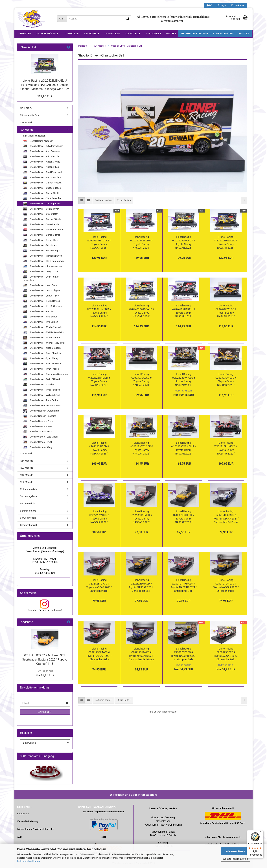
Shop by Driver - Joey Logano (41, 272)
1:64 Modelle (133, 33)
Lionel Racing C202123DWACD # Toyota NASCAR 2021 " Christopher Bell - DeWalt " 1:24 (141, 586)
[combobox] (103, 201)
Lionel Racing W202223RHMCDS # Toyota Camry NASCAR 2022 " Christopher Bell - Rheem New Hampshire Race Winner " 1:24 (226, 448)
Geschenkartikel (28, 525)
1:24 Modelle (91, 33)
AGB (19, 837)
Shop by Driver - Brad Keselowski (43, 172)
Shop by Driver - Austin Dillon (41, 167)
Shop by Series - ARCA (38, 432)
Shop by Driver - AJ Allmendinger (43, 146)
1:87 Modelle (153, 33)
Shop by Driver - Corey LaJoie (41, 225)
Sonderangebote (28, 496)
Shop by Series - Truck (38, 442)
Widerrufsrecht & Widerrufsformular (35, 829)
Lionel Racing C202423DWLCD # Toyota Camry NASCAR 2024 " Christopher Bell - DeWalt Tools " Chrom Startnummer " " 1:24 (226, 311)
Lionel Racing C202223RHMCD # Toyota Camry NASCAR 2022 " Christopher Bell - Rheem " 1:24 (141, 517)
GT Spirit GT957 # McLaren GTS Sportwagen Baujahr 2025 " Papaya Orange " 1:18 (45, 660)
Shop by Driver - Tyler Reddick (41, 390)
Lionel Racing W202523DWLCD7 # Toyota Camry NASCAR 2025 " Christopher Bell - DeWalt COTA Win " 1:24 (184, 243)
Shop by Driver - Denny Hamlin (41, 240)
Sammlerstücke (28, 511)
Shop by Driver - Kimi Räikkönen (42, 306)
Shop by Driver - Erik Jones (40, 245)
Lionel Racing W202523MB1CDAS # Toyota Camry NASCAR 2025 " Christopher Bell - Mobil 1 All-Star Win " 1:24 (99, 243)
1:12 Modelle (27, 475)
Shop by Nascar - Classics (40, 416)
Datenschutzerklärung (28, 861)
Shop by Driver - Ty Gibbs (39, 385)
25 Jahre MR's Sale (47, 33)
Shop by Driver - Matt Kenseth (41, 338)
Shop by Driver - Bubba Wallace (42, 178)
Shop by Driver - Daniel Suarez (41, 235)
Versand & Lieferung (28, 821)
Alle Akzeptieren (236, 851)
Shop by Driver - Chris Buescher (42, 199)
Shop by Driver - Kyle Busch (40, 317)
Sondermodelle (28, 504)
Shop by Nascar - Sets (37, 427)
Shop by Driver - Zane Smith (40, 400)
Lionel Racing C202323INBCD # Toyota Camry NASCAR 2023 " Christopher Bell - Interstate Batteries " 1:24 (99, 448)
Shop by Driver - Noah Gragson (42, 348)
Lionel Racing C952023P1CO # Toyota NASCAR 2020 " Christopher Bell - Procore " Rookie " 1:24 (184, 654)
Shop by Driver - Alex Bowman (41, 151)
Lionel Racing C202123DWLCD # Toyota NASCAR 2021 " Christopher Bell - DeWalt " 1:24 (226, 586)
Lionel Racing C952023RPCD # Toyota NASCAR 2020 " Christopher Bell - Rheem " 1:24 (226, 654)
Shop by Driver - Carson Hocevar (42, 183)
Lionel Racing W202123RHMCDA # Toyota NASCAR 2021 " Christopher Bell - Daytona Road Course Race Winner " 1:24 (184, 586)
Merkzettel (238, 5)
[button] (209, 5)
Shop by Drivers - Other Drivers (42, 406)
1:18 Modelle (71, 33)
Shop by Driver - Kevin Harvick (41, 301)
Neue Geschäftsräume (194, 33)
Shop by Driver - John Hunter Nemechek (41, 278)
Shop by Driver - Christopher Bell (42, 204)
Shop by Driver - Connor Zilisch (42, 219)
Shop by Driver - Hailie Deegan (41, 251)
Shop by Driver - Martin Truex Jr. (42, 327)
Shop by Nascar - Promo (38, 421)
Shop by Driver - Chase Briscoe (42, 188)
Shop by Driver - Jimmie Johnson (43, 266)
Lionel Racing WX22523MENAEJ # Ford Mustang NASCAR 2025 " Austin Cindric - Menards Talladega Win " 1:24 (45, 85)
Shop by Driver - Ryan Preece (41, 369)
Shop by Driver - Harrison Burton (42, 256)
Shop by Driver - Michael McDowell (44, 343)
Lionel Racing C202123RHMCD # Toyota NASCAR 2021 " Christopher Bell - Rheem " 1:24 (99, 654)
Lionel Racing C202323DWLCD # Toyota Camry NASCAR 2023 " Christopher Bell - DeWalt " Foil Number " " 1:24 (226, 380)
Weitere (171, 33)
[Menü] (261, 832)
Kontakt (244, 33)
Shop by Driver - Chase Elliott (41, 193)
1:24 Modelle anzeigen (34, 136)
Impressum (23, 814)
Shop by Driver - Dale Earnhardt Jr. (43, 230)
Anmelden (45, 712)
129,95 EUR (45, 96)
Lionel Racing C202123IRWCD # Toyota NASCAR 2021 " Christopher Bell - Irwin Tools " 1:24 (141, 654)
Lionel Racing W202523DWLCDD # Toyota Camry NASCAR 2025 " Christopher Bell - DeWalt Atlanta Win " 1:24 (226, 243)
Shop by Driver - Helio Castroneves (44, 261)
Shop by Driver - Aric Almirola (41, 157)
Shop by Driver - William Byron (41, 395)
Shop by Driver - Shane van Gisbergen (45, 374)
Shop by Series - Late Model (40, 437)
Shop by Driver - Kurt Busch (40, 312)
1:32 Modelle (27, 482)
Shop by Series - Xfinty (38, 447)
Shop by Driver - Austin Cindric (41, 162)
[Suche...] (62, 19)
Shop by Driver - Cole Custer (40, 214)
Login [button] (222, 5)
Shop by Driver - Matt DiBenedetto (43, 333)
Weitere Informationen (235, 859)
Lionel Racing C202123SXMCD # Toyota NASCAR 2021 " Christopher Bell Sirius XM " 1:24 (226, 517)
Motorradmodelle (29, 489)
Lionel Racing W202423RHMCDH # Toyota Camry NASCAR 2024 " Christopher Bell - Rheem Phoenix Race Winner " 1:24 (184, 311)
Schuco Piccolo (28, 518)
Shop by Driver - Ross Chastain (42, 353)
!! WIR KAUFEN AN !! (223, 33)
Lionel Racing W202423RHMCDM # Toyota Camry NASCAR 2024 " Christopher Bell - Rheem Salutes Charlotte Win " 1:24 (99, 311)
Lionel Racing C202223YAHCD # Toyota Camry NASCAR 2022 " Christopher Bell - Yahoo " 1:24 (99, 517)
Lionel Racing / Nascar (38, 141)
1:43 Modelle (112, 33)
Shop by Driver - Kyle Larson (40, 322)
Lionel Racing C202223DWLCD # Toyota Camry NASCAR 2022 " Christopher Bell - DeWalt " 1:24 (184, 517)
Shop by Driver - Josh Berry (40, 285)
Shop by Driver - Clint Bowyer (41, 209)
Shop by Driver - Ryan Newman (42, 364)
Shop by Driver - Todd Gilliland (41, 379)
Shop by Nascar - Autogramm (41, 411)
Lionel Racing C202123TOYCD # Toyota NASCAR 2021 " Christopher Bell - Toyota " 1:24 (99, 586)
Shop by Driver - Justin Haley (41, 296)
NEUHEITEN (25, 33)
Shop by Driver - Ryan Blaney (41, 359)
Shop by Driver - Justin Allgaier (42, 291)
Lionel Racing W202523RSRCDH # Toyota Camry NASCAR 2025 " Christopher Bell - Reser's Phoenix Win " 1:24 (141, 243)
